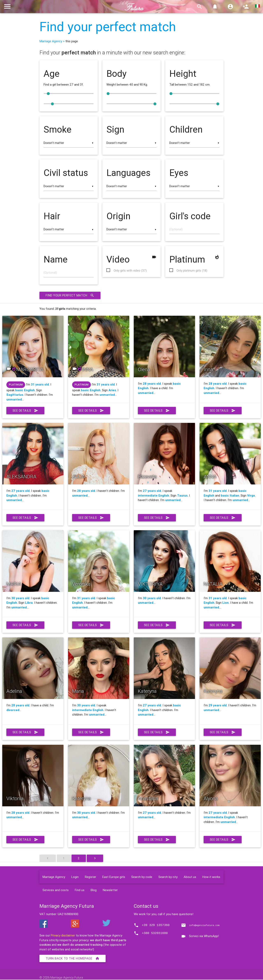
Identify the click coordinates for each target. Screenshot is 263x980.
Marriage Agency (54, 877)
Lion (226, 603)
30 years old (20, 598)
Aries (112, 390)
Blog (94, 890)
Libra (29, 603)
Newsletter (110, 890)
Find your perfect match (108, 27)
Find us (80, 890)
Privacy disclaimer (63, 936)
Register (91, 877)
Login (75, 877)
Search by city (168, 877)
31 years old (40, 385)
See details (26, 411)
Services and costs (56, 890)
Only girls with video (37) (130, 271)
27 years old (20, 491)
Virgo (251, 496)
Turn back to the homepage (73, 959)
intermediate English (153, 496)
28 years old (152, 384)
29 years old (218, 706)
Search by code (142, 877)
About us (190, 877)
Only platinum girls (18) (192, 271)
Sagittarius (15, 395)
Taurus (182, 496)
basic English (25, 390)
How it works (211, 877)
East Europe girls (114, 877)
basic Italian (230, 496)
